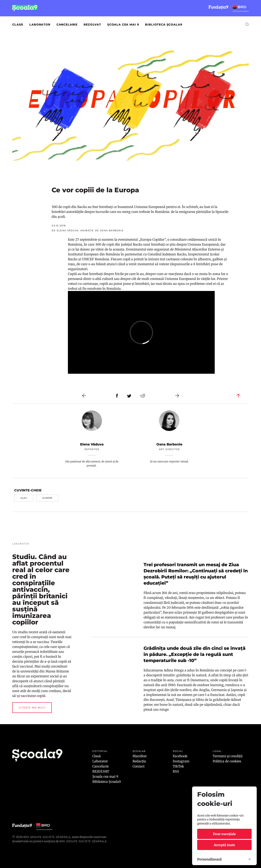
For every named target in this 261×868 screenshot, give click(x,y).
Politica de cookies (227, 761)
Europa (47, 498)
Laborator (40, 25)
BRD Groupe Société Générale (47, 837)
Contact (139, 766)
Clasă (18, 25)
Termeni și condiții (228, 756)
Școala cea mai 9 (123, 25)
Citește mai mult (32, 708)
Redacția (139, 761)
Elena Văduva (92, 444)
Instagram (181, 761)
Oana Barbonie (169, 444)
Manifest (140, 756)
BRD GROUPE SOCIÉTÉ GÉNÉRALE (83, 841)
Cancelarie (67, 25)
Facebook (180, 756)
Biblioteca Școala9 (164, 25)
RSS (176, 771)
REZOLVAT (92, 25)
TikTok (178, 766)
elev (24, 498)
